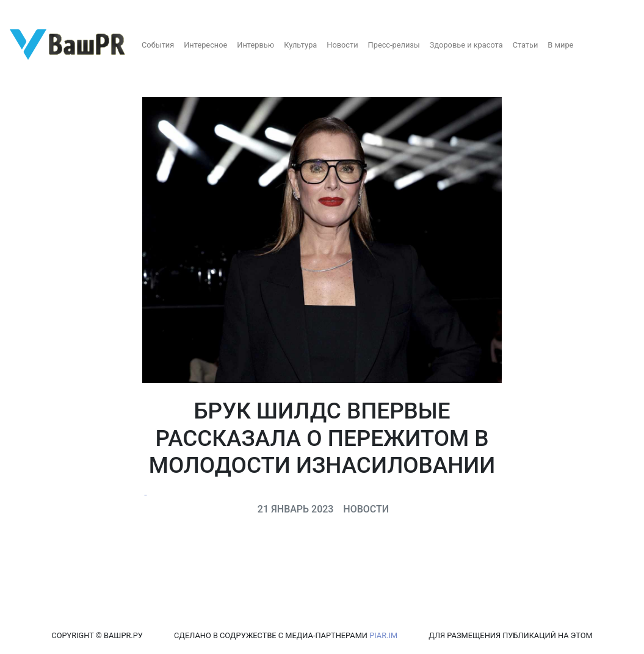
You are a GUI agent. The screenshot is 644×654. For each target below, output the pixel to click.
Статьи (526, 45)
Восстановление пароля (121, 11)
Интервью (255, 45)
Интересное (205, 45)
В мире (560, 45)
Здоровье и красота (466, 45)
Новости (342, 45)
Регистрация (33, 11)
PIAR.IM (383, 635)
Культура (300, 45)
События (158, 45)
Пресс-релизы (394, 45)
